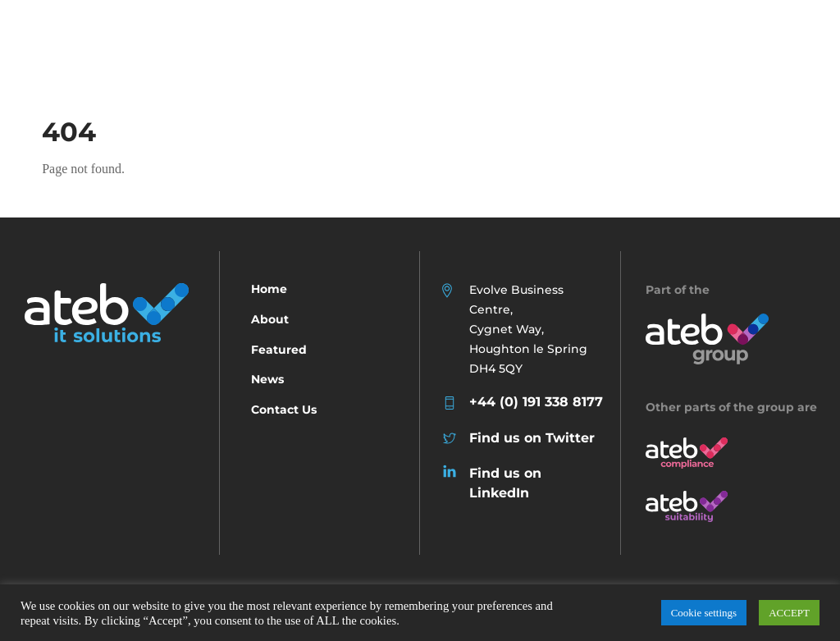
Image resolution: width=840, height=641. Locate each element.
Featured (279, 350)
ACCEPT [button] (789, 613)
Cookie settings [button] (704, 613)
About (270, 319)
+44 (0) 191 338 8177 (536, 402)
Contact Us (284, 410)
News (267, 379)
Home (269, 289)
